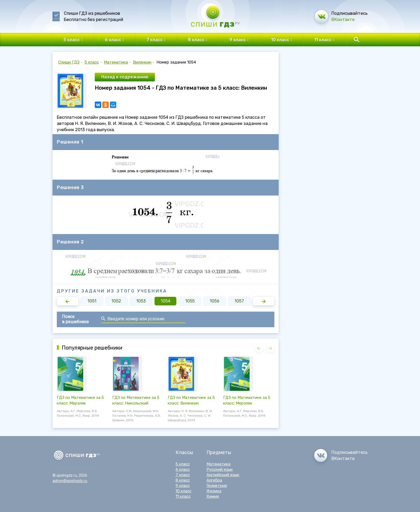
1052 (116, 301)
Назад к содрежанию (125, 77)
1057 (239, 301)
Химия (213, 496)
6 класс (183, 469)
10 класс (183, 491)
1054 (166, 301)
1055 (190, 301)
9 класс (183, 486)
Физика (214, 491)
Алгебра (214, 480)
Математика (116, 62)
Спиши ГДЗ (69, 62)
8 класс (183, 480)
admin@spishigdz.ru (70, 481)
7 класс (183, 475)
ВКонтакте (343, 20)
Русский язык (220, 469)
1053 (141, 301)
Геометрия (217, 486)
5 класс (92, 62)
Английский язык (223, 475)
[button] (68, 301)
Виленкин (142, 62)
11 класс (183, 496)
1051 (92, 301)
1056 (215, 301)
